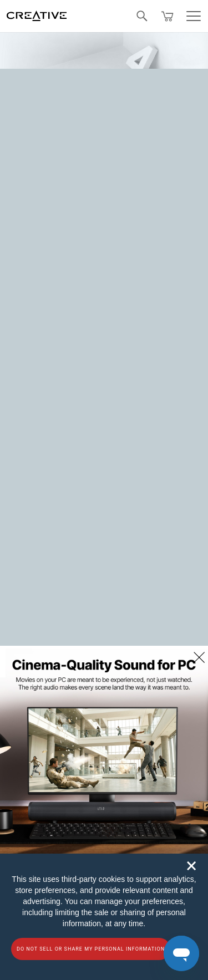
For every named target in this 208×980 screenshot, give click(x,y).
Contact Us (30, 335)
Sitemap (25, 359)
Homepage (150, 165)
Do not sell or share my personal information (91, 949)
